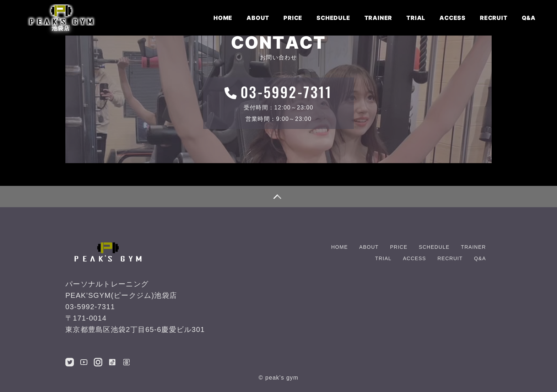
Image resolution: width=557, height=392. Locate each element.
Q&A (529, 18)
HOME (223, 18)
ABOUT (258, 18)
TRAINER (378, 18)
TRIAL (416, 18)
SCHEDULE (333, 18)
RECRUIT (494, 18)
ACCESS (453, 18)
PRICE (293, 18)
